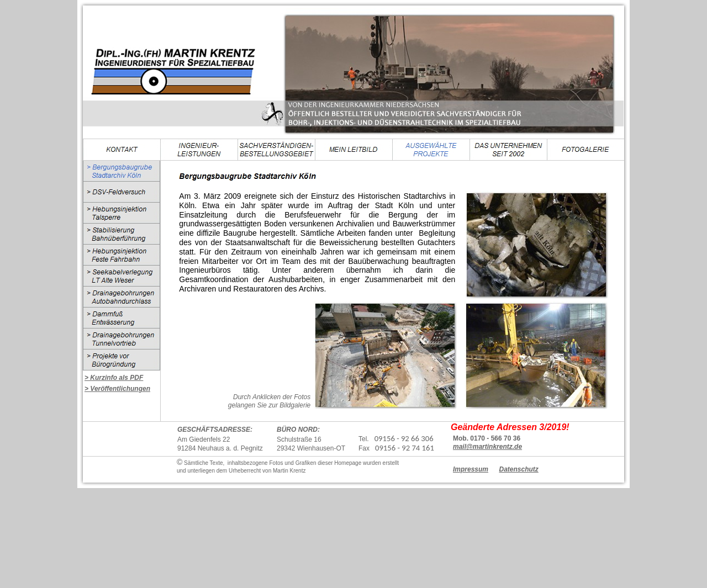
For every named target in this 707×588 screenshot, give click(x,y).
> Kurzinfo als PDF (114, 378)
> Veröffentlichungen (117, 389)
